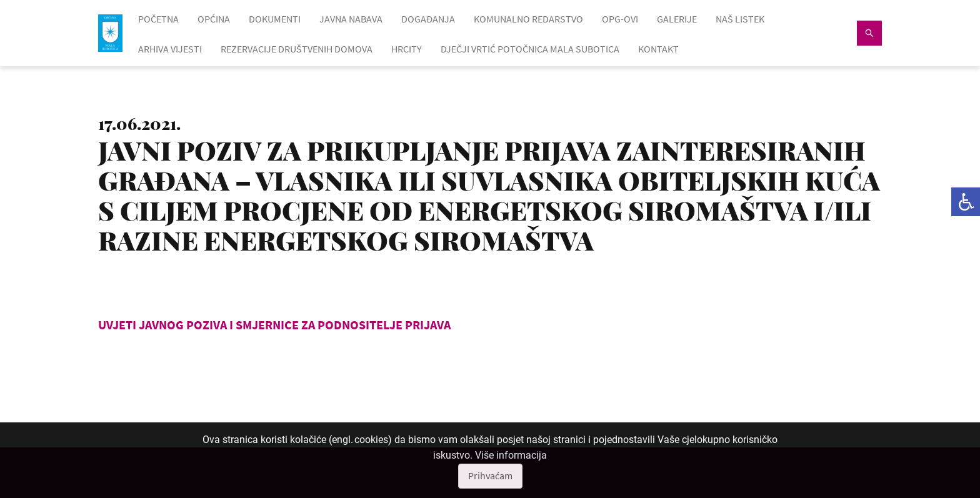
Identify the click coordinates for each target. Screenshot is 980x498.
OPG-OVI (620, 19)
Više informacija (511, 455)
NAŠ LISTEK (740, 19)
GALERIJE (677, 19)
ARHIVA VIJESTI (170, 49)
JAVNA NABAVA (351, 19)
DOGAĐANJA (428, 19)
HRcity (407, 49)
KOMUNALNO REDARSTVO (528, 19)
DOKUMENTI (275, 19)
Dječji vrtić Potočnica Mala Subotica (530, 49)
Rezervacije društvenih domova (297, 49)
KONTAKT (658, 49)
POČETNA (158, 19)
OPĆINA (214, 19)
